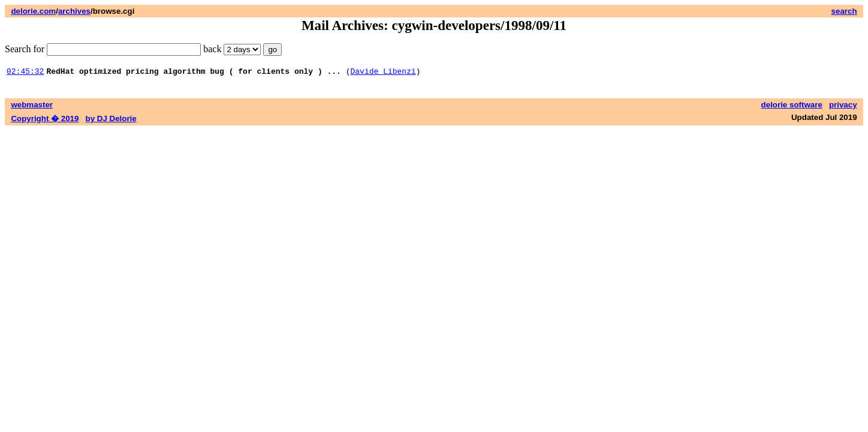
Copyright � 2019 (45, 120)
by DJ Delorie (111, 120)
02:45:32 (25, 73)
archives (74, 11)
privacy (843, 106)
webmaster (32, 106)
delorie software (792, 106)
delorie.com (33, 11)
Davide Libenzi (383, 73)
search (844, 11)
